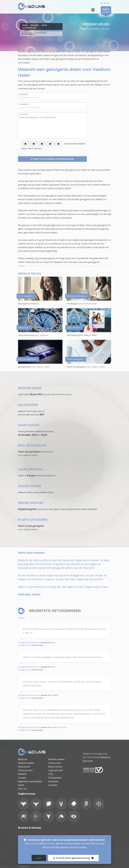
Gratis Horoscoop (26, 335)
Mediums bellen (26, 763)
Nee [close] (39, 858)
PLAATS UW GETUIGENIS (52, 159)
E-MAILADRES (24, 104)
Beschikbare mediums (28, 304)
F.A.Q (51, 774)
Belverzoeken (55, 767)
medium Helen (37, 645)
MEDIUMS (34, 25)
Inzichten (53, 785)
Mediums (23, 759)
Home (25, 25)
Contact (22, 778)
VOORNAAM (24, 94)
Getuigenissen (24, 367)
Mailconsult (24, 767)
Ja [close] (73, 858)
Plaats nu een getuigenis (31, 526)
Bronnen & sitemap (30, 828)
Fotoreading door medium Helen (82, 335)
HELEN (44, 25)
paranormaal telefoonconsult (57, 394)
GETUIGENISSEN (29, 28)
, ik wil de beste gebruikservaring (72, 858)
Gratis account (25, 770)
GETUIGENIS (24, 114)
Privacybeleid (55, 778)
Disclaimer (54, 781)
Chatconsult (54, 763)
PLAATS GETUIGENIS (33, 520)
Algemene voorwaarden (30, 781)
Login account (56, 770)
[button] (93, 10)
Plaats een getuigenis (76, 367)
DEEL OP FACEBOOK (32, 445)
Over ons (23, 789)
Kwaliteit (22, 774)
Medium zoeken (56, 759)
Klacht (21, 785)
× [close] (109, 838)
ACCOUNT (106, 11)
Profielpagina (73, 304)
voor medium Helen (28, 529)
